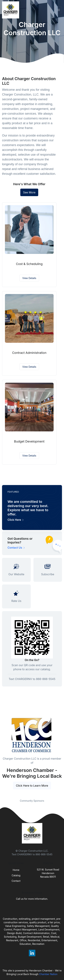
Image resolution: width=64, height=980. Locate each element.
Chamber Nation (48, 974)
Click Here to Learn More (32, 786)
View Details (29, 278)
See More (29, 192)
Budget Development (29, 441)
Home (16, 870)
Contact (16, 881)
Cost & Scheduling (29, 264)
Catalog (16, 875)
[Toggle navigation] (59, 10)
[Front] (11, 10)
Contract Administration (29, 353)
